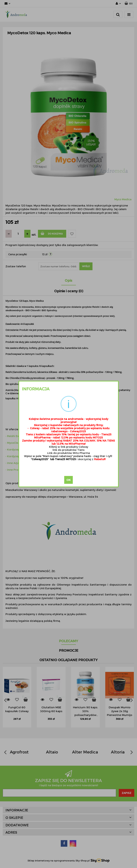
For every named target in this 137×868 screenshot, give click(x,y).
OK (68, 480)
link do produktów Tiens (68, 450)
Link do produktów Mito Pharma (69, 453)
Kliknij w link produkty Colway (69, 447)
